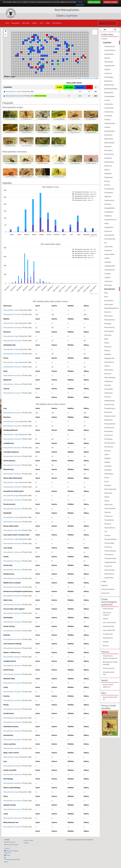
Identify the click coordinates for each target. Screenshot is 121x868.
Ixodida (104, 582)
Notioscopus (109, 370)
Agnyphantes (109, 54)
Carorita (107, 100)
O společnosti (108, 634)
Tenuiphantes (109, 520)
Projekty (106, 642)
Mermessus (108, 316)
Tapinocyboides (110, 508)
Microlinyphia (109, 331)
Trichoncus (108, 547)
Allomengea (109, 62)
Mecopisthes (109, 301)
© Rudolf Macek (10, 119)
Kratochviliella (109, 254)
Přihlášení (58, 23)
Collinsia (107, 127)
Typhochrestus (110, 570)
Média (48, 23)
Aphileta (107, 69)
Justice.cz (7, 848)
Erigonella (108, 173)
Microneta (108, 335)
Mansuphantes (110, 289)
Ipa (105, 243)
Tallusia (107, 501)
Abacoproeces (109, 46)
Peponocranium (110, 416)
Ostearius (108, 397)
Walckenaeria (109, 574)
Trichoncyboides (110, 551)
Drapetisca (108, 158)
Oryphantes (108, 393)
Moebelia (108, 354)
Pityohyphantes (110, 424)
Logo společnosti (109, 630)
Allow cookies (94, 2)
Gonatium (108, 204)
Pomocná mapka (28, 840)
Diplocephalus (109, 143)
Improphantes (109, 235)
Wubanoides (109, 578)
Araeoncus (108, 73)
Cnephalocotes (110, 123)
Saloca (107, 454)
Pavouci (8, 855)
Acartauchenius (110, 50)
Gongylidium (109, 212)
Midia (106, 339)
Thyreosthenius (110, 528)
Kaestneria (108, 250)
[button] (76, 61)
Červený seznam (109, 668)
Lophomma (108, 281)
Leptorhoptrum (110, 270)
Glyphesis (108, 196)
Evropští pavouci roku (109, 673)
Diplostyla (108, 147)
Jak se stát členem (109, 622)
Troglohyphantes (110, 562)
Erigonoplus (109, 177)
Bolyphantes (109, 93)
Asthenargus (109, 77)
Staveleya (108, 485)
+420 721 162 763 (10, 842)
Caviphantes (109, 104)
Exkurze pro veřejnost (107, 614)
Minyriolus (108, 347)
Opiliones (104, 585)
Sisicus (107, 481)
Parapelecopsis (110, 408)
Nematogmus (109, 362)
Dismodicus (108, 150)
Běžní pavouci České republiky (110, 663)
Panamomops (109, 404)
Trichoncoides (109, 543)
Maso (106, 297)
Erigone (107, 170)
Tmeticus (108, 535)
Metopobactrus (110, 320)
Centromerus (109, 112)
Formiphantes (109, 189)
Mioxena (107, 351)
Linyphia (107, 277)
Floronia (107, 185)
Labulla (107, 258)
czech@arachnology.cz (12, 845)
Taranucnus (108, 516)
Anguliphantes (109, 66)
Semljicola (108, 470)
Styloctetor (108, 493)
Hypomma (108, 231)
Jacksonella (109, 247)
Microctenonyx (110, 327)
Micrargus (108, 324)
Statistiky (26, 843)
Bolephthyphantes (111, 89)
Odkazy (34, 23)
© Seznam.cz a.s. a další (90, 78)
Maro (106, 293)
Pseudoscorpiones (108, 589)
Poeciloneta (109, 431)
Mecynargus (109, 304)
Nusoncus (108, 374)
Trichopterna (109, 555)
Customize (80, 5)
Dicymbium (108, 135)
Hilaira (107, 223)
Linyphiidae (71, 16)
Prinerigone (108, 439)
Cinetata (107, 120)
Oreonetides (109, 389)
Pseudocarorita (110, 443)
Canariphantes (109, 96)
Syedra (107, 497)
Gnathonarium (109, 200)
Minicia (107, 343)
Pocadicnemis (109, 428)
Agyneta (107, 58)
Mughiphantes (109, 358)
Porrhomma (109, 435)
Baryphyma (108, 81)
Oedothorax (109, 381)
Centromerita (109, 108)
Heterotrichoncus (110, 220)
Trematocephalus (110, 539)
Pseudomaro (109, 447)
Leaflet (78, 78)
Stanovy (106, 646)
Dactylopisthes (110, 131)
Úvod (7, 23)
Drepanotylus (109, 162)
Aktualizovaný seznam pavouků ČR (110, 657)
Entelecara (108, 166)
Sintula (107, 478)
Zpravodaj (26, 23)
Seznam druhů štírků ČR (110, 698)
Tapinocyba (108, 505)
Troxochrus (108, 566)
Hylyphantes (109, 227)
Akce (41, 23)
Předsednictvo (108, 638)
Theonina (108, 524)
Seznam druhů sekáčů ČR (108, 686)
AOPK (6, 862)
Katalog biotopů (108, 626)
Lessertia (107, 274)
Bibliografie (15, 23)
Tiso (106, 532)
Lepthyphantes (110, 266)
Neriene (107, 366)
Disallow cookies (111, 2)
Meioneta (108, 312)
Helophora (108, 216)
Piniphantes (108, 420)
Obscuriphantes (110, 378)
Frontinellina (109, 193)
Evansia (107, 181)
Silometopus (109, 474)
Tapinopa (108, 512)
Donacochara (109, 154)
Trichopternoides (110, 558)
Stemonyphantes (110, 489)
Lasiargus (108, 262)
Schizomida (105, 593)
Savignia (107, 462)
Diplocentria (109, 139)
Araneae (104, 39)
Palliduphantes (110, 401)
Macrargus (108, 285)
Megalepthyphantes (111, 308)
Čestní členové (108, 609)
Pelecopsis (108, 412)
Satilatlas (107, 458)
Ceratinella (108, 116)
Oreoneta (108, 385)
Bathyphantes (109, 85)
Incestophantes (110, 239)
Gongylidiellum (110, 208)
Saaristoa (108, 451)
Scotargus (108, 466)
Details (80, 2)
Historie (105, 619)
